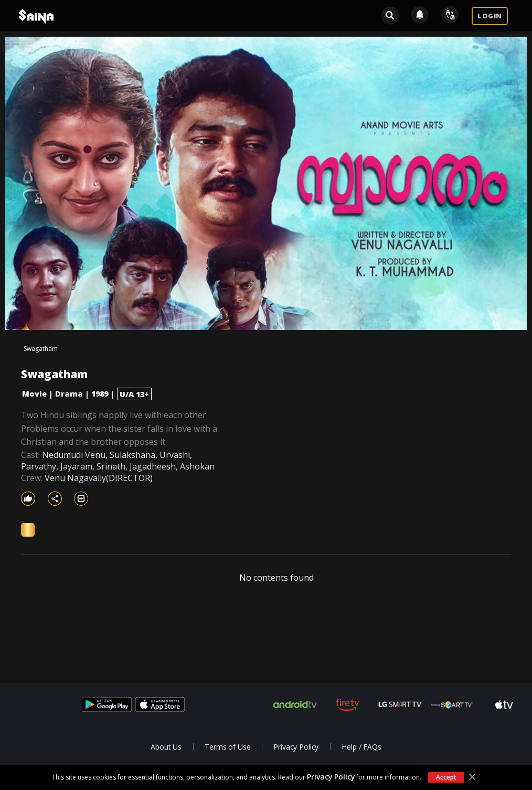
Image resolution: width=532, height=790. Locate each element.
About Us (166, 747)
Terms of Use (227, 747)
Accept (446, 777)
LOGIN (490, 16)
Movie (34, 394)
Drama (69, 394)
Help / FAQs (361, 747)
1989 (100, 394)
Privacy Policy (331, 777)
